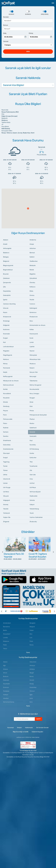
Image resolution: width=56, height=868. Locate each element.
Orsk (31, 406)
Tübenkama (33, 381)
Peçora (6, 411)
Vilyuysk (6, 496)
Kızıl (4, 342)
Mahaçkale (33, 355)
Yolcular (6, 41)
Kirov (31, 321)
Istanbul (6, 698)
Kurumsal (11, 728)
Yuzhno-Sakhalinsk (36, 517)
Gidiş (5, 33)
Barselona (6, 627)
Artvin (5, 673)
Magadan (6, 351)
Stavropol (6, 453)
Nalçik (5, 372)
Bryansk (6, 274)
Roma (32, 645)
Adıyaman (33, 662)
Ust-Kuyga (7, 487)
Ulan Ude (33, 475)
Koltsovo (32, 287)
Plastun (32, 419)
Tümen (5, 470)
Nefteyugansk (8, 376)
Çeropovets (7, 283)
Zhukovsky (33, 522)
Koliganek (6, 325)
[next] (52, 552)
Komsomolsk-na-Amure (37, 325)
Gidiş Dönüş (45, 13)
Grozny (32, 295)
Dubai (32, 630)
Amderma (33, 240)
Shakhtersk (7, 441)
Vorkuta (32, 500)
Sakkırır (32, 257)
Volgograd (6, 500)
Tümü (28, 653)
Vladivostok (33, 496)
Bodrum (6, 676)
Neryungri (33, 376)
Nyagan (32, 398)
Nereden (6, 17)
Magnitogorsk (8, 355)
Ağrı (4, 666)
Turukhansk (33, 466)
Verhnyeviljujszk (35, 492)
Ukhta (5, 475)
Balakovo (6, 253)
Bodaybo (33, 265)
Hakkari (6, 695)
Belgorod (6, 261)
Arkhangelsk (7, 248)
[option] (16, 552)
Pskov (5, 423)
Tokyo (5, 649)
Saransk (32, 432)
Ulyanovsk (7, 479)
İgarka (5, 300)
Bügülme (33, 274)
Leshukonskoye (8, 347)
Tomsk (5, 466)
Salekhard (33, 428)
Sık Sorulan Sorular (42, 728)
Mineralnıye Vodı (35, 359)
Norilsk (5, 389)
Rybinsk (6, 428)
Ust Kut (32, 483)
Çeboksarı (6, 278)
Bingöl (32, 673)
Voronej (6, 505)
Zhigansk (6, 522)
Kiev (31, 634)
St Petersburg (34, 449)
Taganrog (6, 462)
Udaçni (32, 505)
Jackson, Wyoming (9, 304)
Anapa (32, 244)
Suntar (32, 453)
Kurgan (5, 338)
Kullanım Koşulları (37, 732)
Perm (5, 415)
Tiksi (31, 462)
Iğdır (31, 695)
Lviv (31, 638)
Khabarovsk (7, 317)
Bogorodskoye (8, 270)
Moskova (33, 364)
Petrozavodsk (8, 419)
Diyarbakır (6, 684)
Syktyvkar (33, 458)
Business (28, 13)
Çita (4, 287)
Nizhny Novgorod (35, 385)
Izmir (31, 698)
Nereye (6, 25)
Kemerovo (33, 312)
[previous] (4, 552)
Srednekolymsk (8, 449)
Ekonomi (11, 13)
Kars (31, 702)
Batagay (6, 257)
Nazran (32, 351)
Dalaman (6, 680)
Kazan (5, 312)
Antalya (32, 669)
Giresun (32, 691)
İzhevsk (6, 308)
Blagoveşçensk (8, 265)
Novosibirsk (7, 394)
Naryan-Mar (34, 372)
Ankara (5, 669)
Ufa (31, 470)
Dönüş (31, 33)
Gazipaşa (6, 691)
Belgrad (32, 627)
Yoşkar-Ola (7, 517)
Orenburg (6, 406)
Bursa (32, 676)
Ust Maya (33, 487)
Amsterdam (7, 623)
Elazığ (32, 684)
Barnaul (32, 253)
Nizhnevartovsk (8, 385)
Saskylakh (33, 436)
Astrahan (33, 248)
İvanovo (32, 304)
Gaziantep (33, 687)
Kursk (31, 338)
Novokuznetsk (34, 389)
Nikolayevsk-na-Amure (11, 381)
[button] (28, 208)
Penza (32, 411)
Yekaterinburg (34, 509)
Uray (31, 479)
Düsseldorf (7, 634)
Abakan (6, 240)
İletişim (19, 728)
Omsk (31, 402)
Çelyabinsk (33, 278)
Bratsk (32, 270)
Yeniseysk (6, 513)
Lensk (32, 342)
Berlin (5, 630)
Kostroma (6, 330)
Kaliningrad (33, 308)
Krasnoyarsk (34, 334)
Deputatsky (7, 291)
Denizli (32, 680)
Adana (5, 662)
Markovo (6, 359)
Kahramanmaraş (9, 702)
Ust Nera (6, 492)
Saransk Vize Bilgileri (14, 85)
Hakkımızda (29, 728)
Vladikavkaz (34, 261)
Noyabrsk (6, 398)
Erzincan (6, 687)
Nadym (32, 368)
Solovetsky (7, 445)
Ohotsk (5, 402)
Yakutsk (6, 509)
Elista (31, 291)
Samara (6, 432)
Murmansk (7, 368)
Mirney (5, 364)
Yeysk (32, 513)
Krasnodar (6, 334)
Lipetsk (32, 347)
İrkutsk (32, 300)
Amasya (32, 666)
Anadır (5, 244)
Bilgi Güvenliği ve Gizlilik (21, 732)
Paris (31, 641)
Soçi (31, 441)
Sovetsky (33, 445)
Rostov (32, 423)
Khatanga (6, 321)
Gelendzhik (7, 295)
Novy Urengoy (34, 394)
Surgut (5, 458)
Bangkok (32, 623)
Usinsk (5, 483)
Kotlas (32, 330)
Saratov (6, 436)
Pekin (5, 645)
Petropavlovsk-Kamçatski (38, 415)
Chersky (32, 283)
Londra (5, 638)
